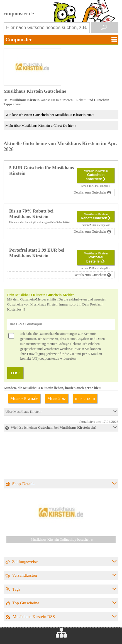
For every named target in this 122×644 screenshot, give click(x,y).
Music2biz (57, 398)
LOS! (15, 373)
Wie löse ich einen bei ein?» (50, 115)
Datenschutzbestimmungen (58, 334)
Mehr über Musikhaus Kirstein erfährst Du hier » (41, 126)
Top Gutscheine (26, 603)
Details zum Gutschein (90, 192)
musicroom (85, 398)
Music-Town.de (24, 398)
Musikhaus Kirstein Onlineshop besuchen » (62, 540)
